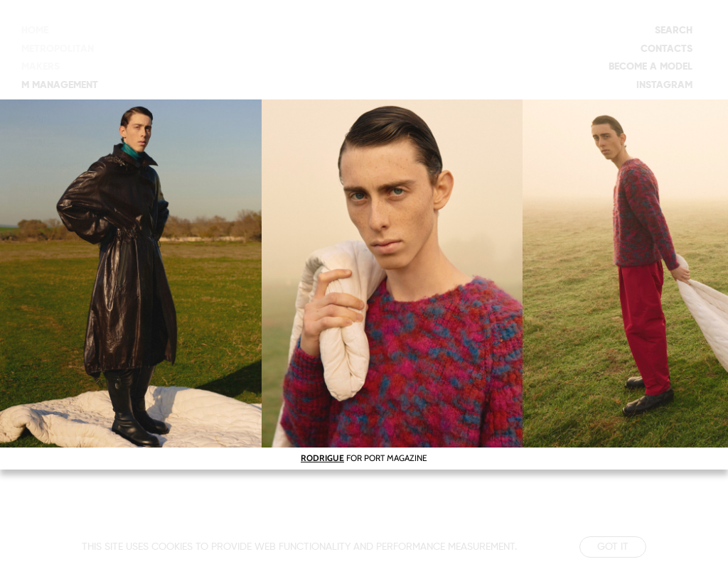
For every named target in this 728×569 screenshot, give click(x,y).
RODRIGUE (322, 458)
